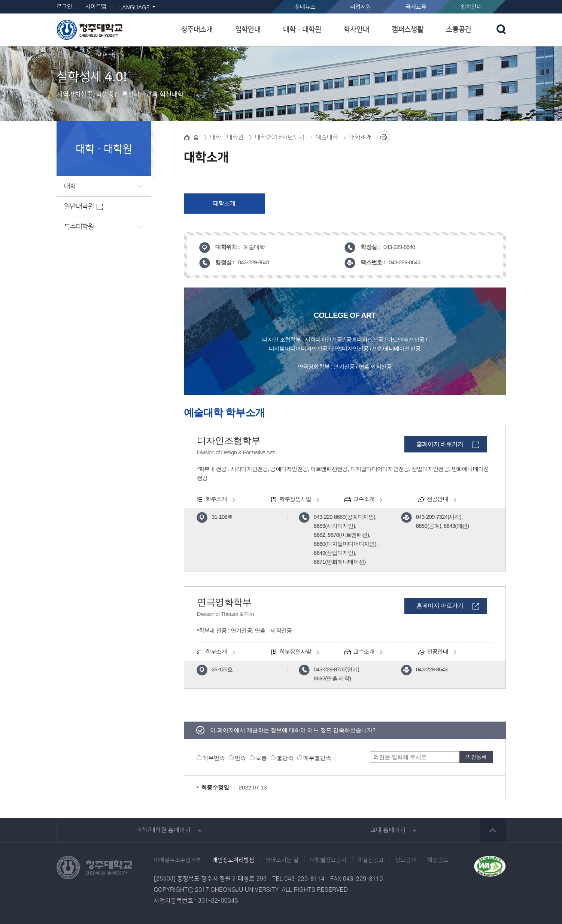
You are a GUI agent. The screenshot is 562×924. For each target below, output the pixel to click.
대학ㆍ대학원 (302, 29)
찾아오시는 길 (282, 860)
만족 (240, 758)
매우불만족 (317, 758)
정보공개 (405, 860)
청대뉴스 (305, 7)
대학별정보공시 (328, 860)
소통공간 (459, 29)
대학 (70, 186)
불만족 (285, 758)
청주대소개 (197, 29)
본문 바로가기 (281, 0)
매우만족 (214, 758)
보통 (261, 758)
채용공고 (438, 860)
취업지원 (361, 7)
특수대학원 (79, 227)
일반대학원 (79, 207)
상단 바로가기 (493, 830)
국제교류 (416, 7)
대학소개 (224, 204)
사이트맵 (96, 7)
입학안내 (471, 7)
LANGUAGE (135, 8)
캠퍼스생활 (408, 29)
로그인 (64, 7)
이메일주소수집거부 (177, 860)
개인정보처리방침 (233, 860)
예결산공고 (371, 860)
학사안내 (356, 29)
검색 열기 (501, 29)
